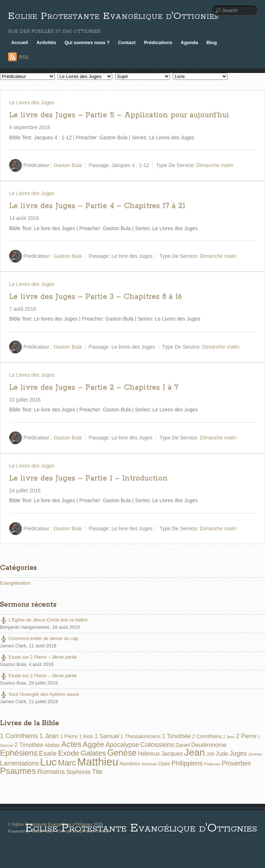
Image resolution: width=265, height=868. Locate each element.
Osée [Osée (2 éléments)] (164, 764)
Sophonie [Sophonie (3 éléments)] (78, 772)
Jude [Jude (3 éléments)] (222, 754)
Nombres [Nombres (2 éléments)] (130, 764)
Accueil (20, 42)
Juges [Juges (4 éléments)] (238, 753)
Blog (212, 42)
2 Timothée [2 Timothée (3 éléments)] (29, 745)
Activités (46, 42)
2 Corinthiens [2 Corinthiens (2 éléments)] (207, 736)
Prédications (158, 42)
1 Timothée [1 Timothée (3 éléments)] (177, 736)
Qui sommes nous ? (87, 42)
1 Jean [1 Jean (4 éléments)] (49, 736)
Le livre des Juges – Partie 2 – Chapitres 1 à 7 (94, 387)
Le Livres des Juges (32, 102)
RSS (24, 57)
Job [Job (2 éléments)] (210, 754)
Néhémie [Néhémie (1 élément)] (149, 764)
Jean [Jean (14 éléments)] (194, 752)
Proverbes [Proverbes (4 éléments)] (236, 763)
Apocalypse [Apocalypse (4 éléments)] (122, 745)
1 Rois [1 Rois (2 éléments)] (86, 736)
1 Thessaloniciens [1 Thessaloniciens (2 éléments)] (140, 736)
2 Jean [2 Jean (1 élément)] (229, 737)
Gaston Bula (68, 165)
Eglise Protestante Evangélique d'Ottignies (113, 16)
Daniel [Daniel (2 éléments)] (183, 745)
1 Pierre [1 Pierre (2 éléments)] (69, 736)
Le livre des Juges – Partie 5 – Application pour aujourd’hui (119, 115)
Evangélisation (15, 583)
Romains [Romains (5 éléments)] (51, 772)
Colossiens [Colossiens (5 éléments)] (157, 745)
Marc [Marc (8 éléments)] (67, 763)
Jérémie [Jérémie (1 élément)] (255, 754)
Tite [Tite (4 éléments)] (97, 772)
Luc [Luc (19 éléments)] (48, 762)
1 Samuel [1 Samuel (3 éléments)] (107, 736)
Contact (127, 42)
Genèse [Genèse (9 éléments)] (122, 753)
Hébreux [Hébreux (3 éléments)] (149, 754)
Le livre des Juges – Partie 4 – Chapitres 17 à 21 (97, 206)
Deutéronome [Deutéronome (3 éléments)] (209, 745)
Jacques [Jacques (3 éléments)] (172, 754)
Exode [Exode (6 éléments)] (69, 753)
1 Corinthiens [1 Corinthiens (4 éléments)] (19, 736)
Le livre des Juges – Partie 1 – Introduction (88, 478)
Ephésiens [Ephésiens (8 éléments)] (19, 753)
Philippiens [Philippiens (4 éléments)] (187, 763)
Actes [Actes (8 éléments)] (71, 744)
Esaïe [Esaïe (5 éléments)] (48, 753)
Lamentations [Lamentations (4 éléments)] (19, 763)
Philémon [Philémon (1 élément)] (212, 764)
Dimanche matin (215, 165)
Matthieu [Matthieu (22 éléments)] (98, 762)
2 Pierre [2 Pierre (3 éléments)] (246, 736)
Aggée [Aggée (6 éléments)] (93, 744)
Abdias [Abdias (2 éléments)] (52, 745)
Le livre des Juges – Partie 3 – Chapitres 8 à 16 (96, 297)
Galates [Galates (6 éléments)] (93, 753)
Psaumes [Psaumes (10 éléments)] (18, 771)
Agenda (190, 42)
